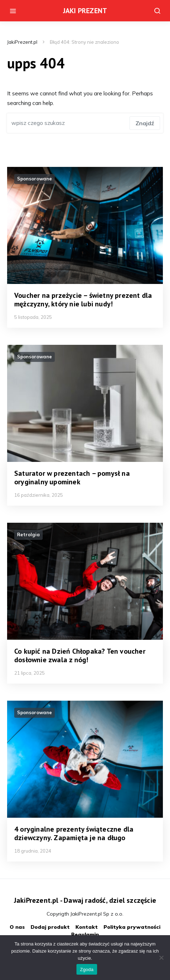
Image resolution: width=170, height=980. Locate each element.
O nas (17, 927)
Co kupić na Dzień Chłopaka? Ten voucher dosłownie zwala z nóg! (80, 655)
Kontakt (87, 927)
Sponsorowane (34, 179)
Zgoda (87, 970)
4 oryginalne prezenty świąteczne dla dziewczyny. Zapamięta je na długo (74, 833)
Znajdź (145, 123)
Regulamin (85, 934)
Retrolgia (28, 534)
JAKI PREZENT (85, 11)
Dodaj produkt (50, 927)
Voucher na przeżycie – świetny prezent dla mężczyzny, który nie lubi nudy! (83, 300)
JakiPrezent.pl (22, 42)
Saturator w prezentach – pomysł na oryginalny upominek (72, 478)
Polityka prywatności (132, 927)
